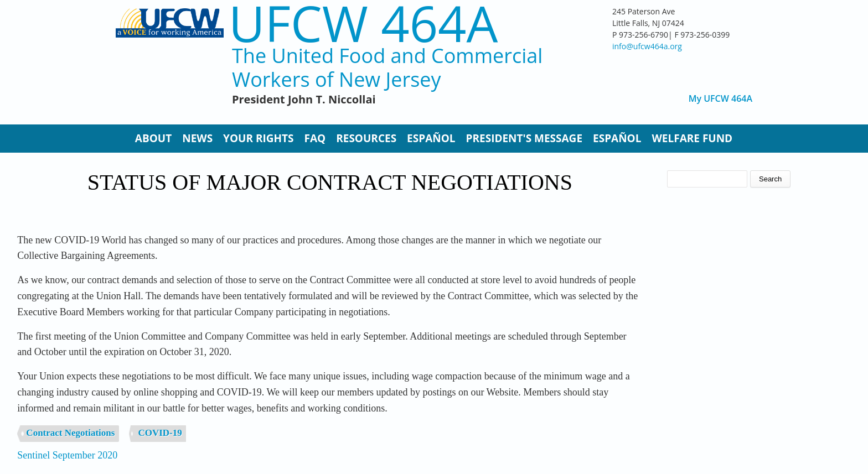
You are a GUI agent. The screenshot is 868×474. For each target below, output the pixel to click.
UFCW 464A (363, 23)
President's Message (524, 138)
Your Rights (258, 138)
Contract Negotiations (70, 433)
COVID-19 (160, 433)
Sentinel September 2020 (67, 455)
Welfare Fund (692, 138)
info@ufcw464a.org (647, 46)
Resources (366, 138)
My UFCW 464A (720, 99)
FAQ (315, 138)
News (197, 138)
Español (431, 138)
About (153, 138)
